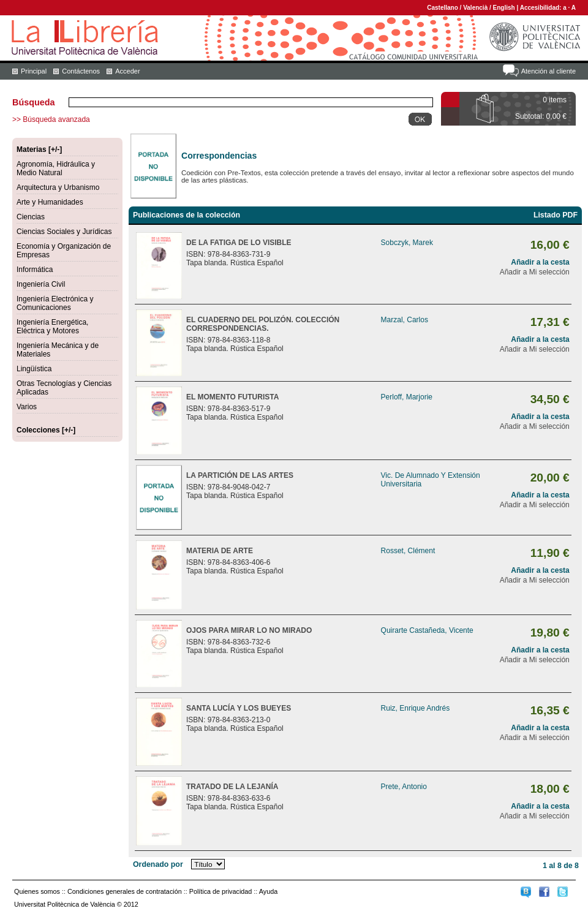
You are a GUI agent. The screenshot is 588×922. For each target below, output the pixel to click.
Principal (34, 71)
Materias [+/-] (39, 149)
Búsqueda (34, 102)
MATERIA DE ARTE (220, 551)
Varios (27, 407)
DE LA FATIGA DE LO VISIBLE (239, 243)
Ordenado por (158, 864)
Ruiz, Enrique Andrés (416, 708)
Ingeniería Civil (41, 284)
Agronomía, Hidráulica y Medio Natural (56, 168)
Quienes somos (37, 891)
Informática (35, 270)
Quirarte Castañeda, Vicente (427, 630)
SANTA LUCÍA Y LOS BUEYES (239, 708)
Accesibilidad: (542, 8)
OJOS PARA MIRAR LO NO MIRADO (249, 630)
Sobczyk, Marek (407, 243)
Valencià (475, 8)
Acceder (127, 71)
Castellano (443, 8)
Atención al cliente (548, 71)
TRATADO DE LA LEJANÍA (232, 787)
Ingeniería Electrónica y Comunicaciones (55, 303)
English (504, 8)
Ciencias (31, 217)
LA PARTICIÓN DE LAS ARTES (240, 475)
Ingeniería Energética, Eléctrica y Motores (52, 327)
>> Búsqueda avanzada (51, 119)
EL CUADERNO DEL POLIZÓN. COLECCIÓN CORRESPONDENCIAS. (263, 324)
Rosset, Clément (408, 551)
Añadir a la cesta (540, 262)
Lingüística (34, 369)
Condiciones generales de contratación (125, 891)
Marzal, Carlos (405, 320)
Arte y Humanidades (50, 202)
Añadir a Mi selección (535, 272)
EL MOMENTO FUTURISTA (232, 397)
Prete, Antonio (404, 787)
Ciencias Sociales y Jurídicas (64, 232)
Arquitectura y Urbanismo (58, 187)
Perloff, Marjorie (407, 397)
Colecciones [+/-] (46, 430)
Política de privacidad (221, 891)
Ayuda (268, 891)
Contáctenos (81, 71)
